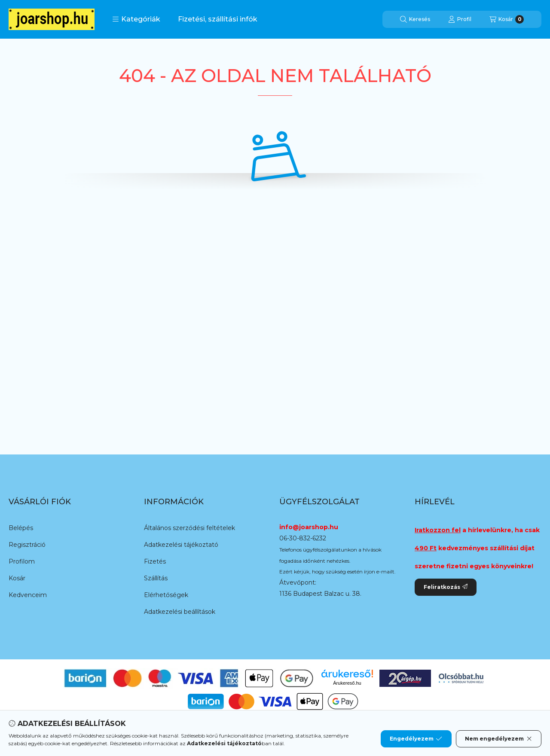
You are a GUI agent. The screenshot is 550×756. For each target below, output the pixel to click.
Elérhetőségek (166, 595)
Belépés (21, 528)
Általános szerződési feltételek (189, 528)
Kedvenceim (28, 595)
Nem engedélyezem (499, 739)
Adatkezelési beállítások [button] (180, 612)
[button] (136, 19)
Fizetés (155, 561)
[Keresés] (415, 19)
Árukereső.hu (347, 683)
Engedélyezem (416, 739)
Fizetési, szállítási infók (218, 19)
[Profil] (460, 19)
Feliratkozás (446, 587)
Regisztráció (27, 545)
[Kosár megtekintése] (507, 19)
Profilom (22, 561)
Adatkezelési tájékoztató (181, 545)
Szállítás (156, 578)
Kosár (17, 578)
